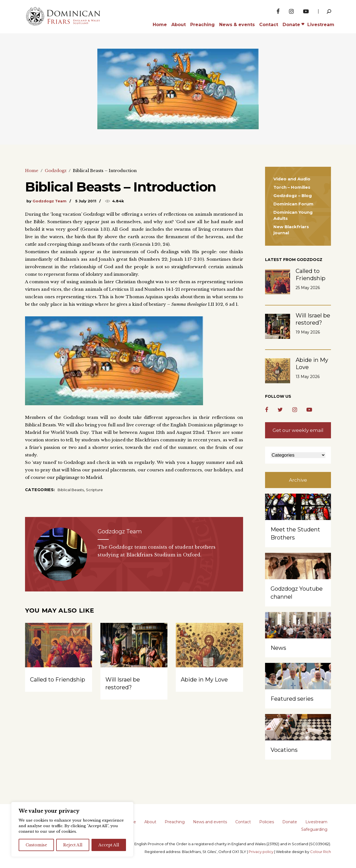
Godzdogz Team (50, 201)
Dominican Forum (293, 204)
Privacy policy (261, 852)
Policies (267, 822)
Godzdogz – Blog (293, 196)
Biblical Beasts (71, 490)
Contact (243, 822)
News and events (210, 822)
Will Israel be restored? (313, 319)
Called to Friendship (58, 680)
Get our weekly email (298, 430)
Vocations (284, 750)
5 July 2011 (86, 201)
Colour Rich (321, 852)
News (278, 648)
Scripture (94, 490)
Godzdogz (56, 171)
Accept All (109, 845)
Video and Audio (292, 179)
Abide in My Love (204, 680)
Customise (36, 845)
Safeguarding (314, 829)
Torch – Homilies (292, 187)
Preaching (175, 822)
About (150, 822)
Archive (298, 480)
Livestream (316, 822)
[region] (72, 829)
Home (32, 171)
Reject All (73, 845)
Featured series (292, 699)
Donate (290, 822)
